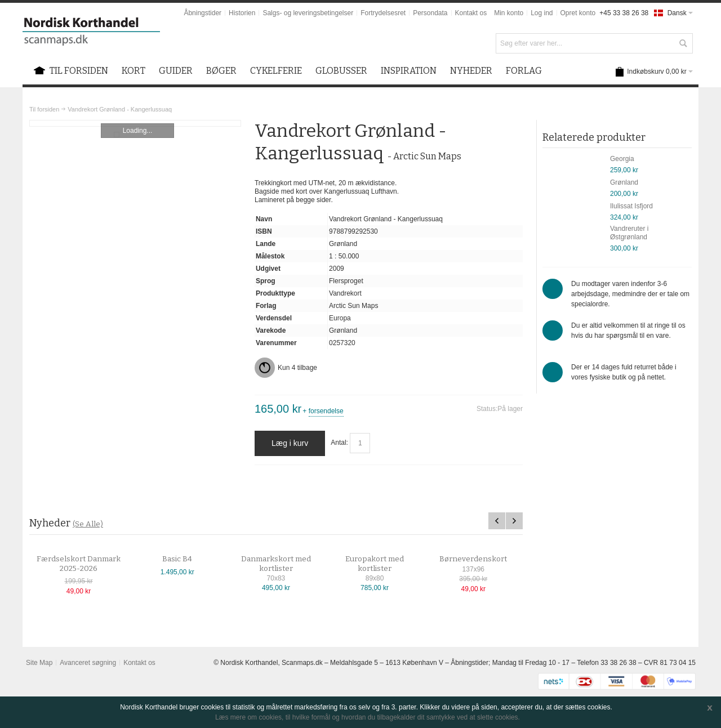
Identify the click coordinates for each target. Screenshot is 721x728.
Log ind (542, 13)
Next (514, 521)
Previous (497, 521)
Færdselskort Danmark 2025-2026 (88, 564)
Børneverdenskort (483, 559)
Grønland (624, 182)
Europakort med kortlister (384, 564)
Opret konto (578, 13)
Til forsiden (44, 109)
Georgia (622, 159)
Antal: (339, 443)
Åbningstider (202, 13)
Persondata (430, 13)
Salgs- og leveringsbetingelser (308, 13)
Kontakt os (471, 13)
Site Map (39, 663)
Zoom (135, 123)
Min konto (509, 13)
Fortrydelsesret (383, 13)
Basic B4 (187, 559)
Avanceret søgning (88, 663)
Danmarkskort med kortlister (286, 564)
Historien (242, 13)
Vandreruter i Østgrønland (629, 233)
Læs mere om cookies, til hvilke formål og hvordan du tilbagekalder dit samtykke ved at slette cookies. (368, 717)
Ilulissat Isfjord (631, 206)
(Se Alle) (88, 524)
